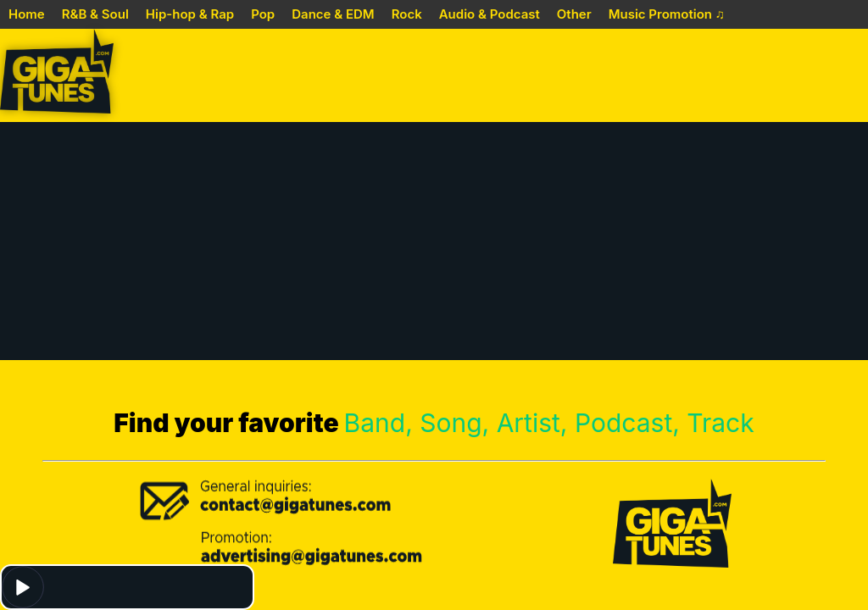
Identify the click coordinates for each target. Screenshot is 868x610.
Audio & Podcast (490, 14)
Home (27, 14)
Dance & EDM (333, 14)
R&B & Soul (95, 14)
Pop (263, 14)
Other (574, 14)
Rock (407, 14)
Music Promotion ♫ (667, 14)
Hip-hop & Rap (190, 14)
